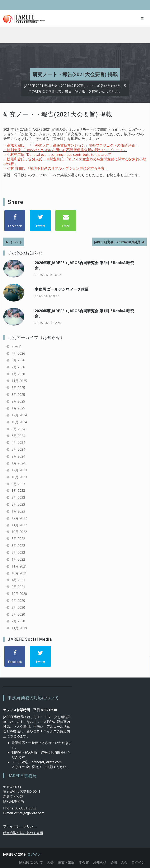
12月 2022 (19, 518)
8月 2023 (18, 491)
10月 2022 (19, 532)
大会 (50, 862)
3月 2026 (18, 360)
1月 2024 (18, 463)
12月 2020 (19, 594)
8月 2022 (18, 539)
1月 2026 (18, 374)
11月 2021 (19, 566)
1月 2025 (18, 408)
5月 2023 (18, 497)
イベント (16, 242)
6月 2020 (18, 601)
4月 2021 (18, 580)
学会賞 (84, 862)
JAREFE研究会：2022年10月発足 (117, 242)
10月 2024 (19, 422)
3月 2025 (18, 395)
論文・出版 (66, 862)
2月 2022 (18, 552)
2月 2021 (18, 587)
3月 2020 (18, 614)
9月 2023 (18, 484)
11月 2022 (19, 525)
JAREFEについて (31, 862)
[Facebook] (15, 221)
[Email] (66, 221)
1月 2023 (18, 511)
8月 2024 (18, 429)
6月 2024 (18, 436)
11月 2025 (19, 381)
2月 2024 (18, 456)
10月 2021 (19, 573)
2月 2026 (18, 367)
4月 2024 (18, 442)
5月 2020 (18, 607)
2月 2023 (18, 504)
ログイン (34, 854)
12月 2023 (19, 470)
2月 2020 (18, 621)
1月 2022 (18, 559)
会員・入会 (119, 862)
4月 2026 (18, 353)
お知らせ (100, 862)
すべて (17, 346)
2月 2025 (18, 401)
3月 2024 (18, 449)
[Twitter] (40, 221)
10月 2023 (19, 477)
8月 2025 (18, 388)
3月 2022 (18, 546)
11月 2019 (19, 628)
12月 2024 (19, 415)
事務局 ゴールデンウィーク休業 (62, 289)
